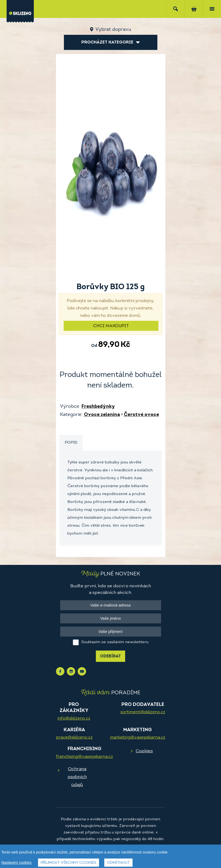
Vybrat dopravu (113, 30)
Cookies (144, 751)
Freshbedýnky (98, 407)
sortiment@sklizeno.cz (143, 712)
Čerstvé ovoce (141, 415)
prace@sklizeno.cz (74, 738)
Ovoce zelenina (102, 415)
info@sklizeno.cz (74, 719)
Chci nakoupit (111, 326)
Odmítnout (118, 863)
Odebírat (110, 656)
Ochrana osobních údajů (77, 777)
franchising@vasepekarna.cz (84, 757)
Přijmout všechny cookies (69, 863)
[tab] (71, 443)
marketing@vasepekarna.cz (138, 738)
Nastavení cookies (16, 862)
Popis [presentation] (71, 443)
